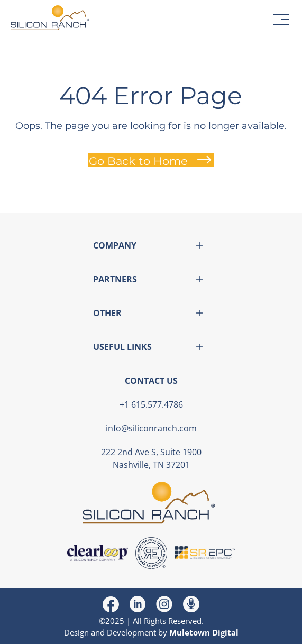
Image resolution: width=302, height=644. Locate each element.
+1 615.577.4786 (151, 404)
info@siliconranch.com (151, 428)
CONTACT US (151, 381)
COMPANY (115, 245)
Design (76, 632)
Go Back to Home (138, 161)
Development (131, 632)
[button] (281, 20)
